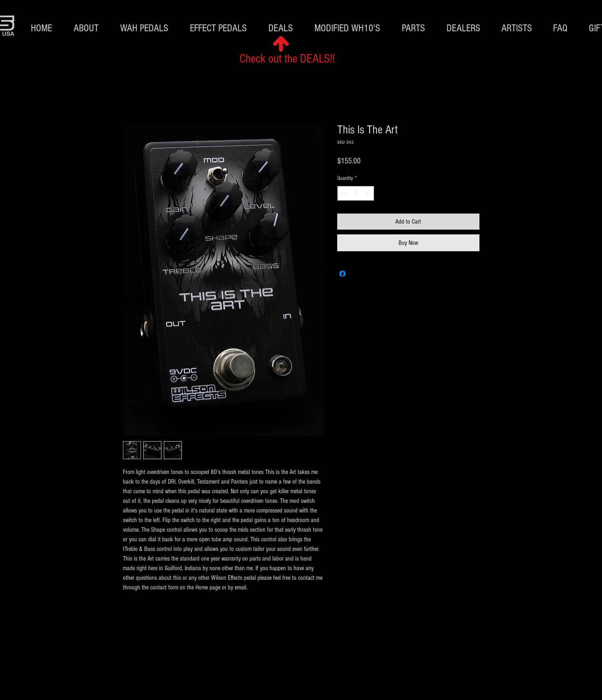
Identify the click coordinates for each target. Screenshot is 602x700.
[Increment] (368, 193)
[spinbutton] (356, 193)
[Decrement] (343, 193)
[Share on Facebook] (342, 274)
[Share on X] (358, 274)
